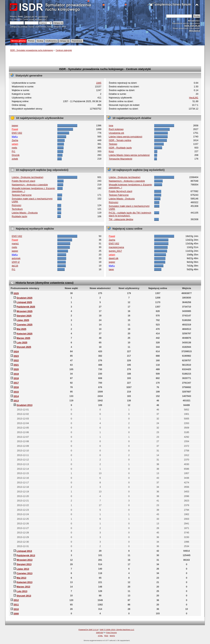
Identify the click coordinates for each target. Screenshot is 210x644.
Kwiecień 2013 (24, 582)
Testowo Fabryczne (22, 195)
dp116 (15, 266)
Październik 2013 (26, 556)
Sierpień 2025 (24, 316)
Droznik (16, 155)
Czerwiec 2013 (24, 573)
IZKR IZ (16, 262)
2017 (16, 383)
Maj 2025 (21, 329)
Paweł (15, 129)
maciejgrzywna (116, 247)
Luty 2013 (22, 591)
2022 (16, 361)
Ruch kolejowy (116, 129)
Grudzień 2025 (24, 298)
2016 (16, 387)
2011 (16, 605)
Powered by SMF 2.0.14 (88, 630)
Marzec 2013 (23, 587)
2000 (16, 614)
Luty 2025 (22, 343)
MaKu (15, 137)
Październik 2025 (26, 307)
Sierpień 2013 (24, 564)
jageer (15, 126)
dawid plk (114, 258)
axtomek (16, 258)
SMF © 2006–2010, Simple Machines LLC (117, 630)
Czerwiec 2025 (24, 325)
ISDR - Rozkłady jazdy (120, 148)
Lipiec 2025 (23, 320)
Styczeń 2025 (24, 347)
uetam (15, 144)
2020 (16, 369)
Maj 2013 (21, 578)
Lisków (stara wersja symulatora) (126, 137)
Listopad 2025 (24, 302)
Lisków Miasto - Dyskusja (25, 213)
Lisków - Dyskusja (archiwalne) (27, 177)
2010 (16, 609)
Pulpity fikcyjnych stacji (23, 181)
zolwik (15, 159)
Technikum (17, 209)
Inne (111, 126)
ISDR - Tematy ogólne (120, 140)
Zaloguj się (29, 16)
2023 (16, 356)
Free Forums (111, 632)
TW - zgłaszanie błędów (121, 219)
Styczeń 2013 (24, 596)
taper (111, 269)
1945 (99, 83)
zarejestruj (43, 16)
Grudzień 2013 (24, 405)
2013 (16, 401)
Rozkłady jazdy (19, 216)
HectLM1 (194, 98)
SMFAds (100, 632)
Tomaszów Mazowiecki (120, 159)
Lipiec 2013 (23, 569)
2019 (16, 374)
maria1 (15, 244)
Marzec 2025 (23, 338)
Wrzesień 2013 (25, 560)
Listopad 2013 (24, 551)
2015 (16, 392)
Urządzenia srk (116, 133)
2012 (16, 600)
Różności (16, 205)
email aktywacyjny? (38, 19)
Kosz (111, 151)
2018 (16, 378)
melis (14, 148)
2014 (16, 396)
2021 (16, 365)
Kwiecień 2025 (24, 334)
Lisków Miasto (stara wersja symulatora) (129, 155)
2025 (16, 293)
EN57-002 (17, 133)
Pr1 (13, 151)
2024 (16, 352)
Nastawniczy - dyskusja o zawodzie (30, 185)
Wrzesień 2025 (25, 311)
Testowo (113, 144)
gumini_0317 (115, 251)
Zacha (15, 140)
